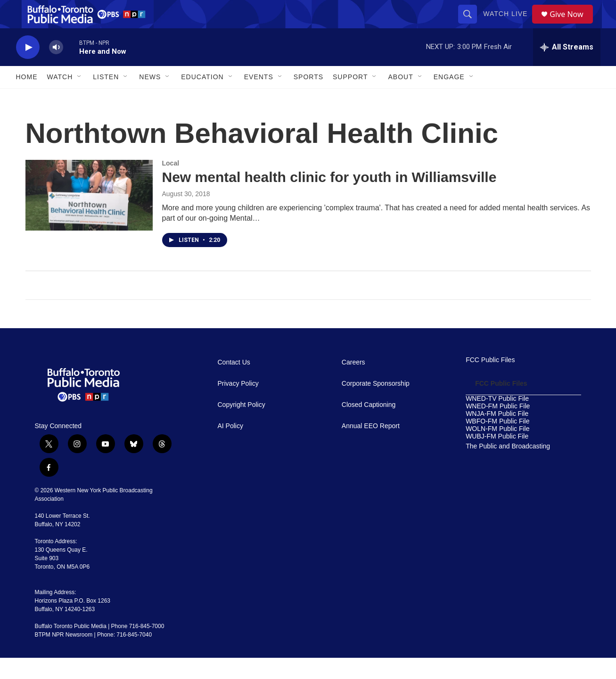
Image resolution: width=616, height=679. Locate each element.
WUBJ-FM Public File (497, 458)
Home (27, 98)
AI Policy (230, 447)
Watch (60, 98)
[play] (28, 69)
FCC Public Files (490, 381)
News (150, 98)
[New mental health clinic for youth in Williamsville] (89, 216)
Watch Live (509, 25)
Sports (308, 98)
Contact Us (234, 384)
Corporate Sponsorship (376, 405)
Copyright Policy (242, 426)
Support (350, 98)
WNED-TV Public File (497, 420)
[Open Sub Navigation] (80, 98)
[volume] (56, 69)
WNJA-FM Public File (497, 435)
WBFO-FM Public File (497, 443)
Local (171, 184)
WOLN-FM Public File (497, 450)
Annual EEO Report (371, 447)
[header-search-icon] (471, 25)
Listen (106, 98)
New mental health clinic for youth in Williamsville (329, 198)
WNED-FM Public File (498, 427)
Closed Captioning (369, 426)
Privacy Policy (238, 405)
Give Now (572, 25)
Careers (353, 384)
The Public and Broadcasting (508, 468)
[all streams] (567, 68)
